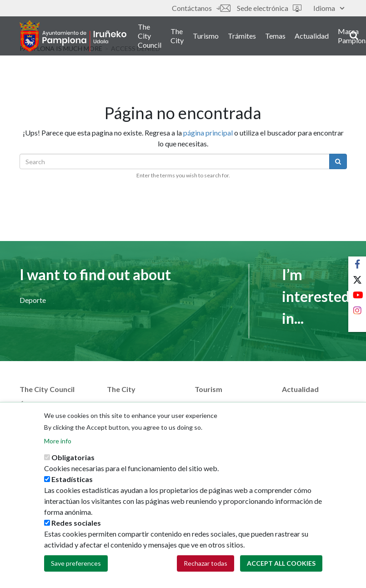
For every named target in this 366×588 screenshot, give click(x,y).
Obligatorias (73, 464)
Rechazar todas (206, 570)
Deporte (33, 300)
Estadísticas (72, 485)
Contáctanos (201, 8)
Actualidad (312, 36)
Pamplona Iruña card (227, 405)
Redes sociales (76, 529)
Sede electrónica (269, 8)
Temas (275, 36)
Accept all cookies (281, 570)
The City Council (150, 36)
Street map (124, 405)
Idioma (329, 8)
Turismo (206, 36)
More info (58, 447)
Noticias (295, 405)
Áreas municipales (48, 405)
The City (177, 36)
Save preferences (76, 570)
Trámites (242, 36)
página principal (208, 133)
